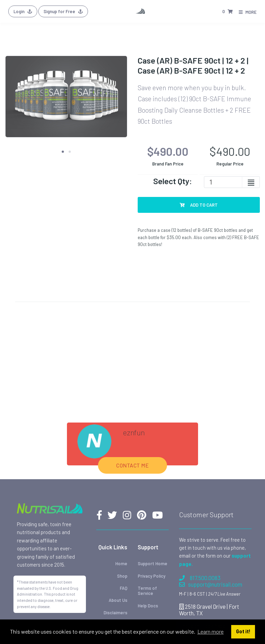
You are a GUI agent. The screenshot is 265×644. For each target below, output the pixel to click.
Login (23, 11)
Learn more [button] (210, 631)
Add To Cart (199, 205)
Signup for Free (63, 11)
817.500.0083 (200, 578)
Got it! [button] (243, 631)
